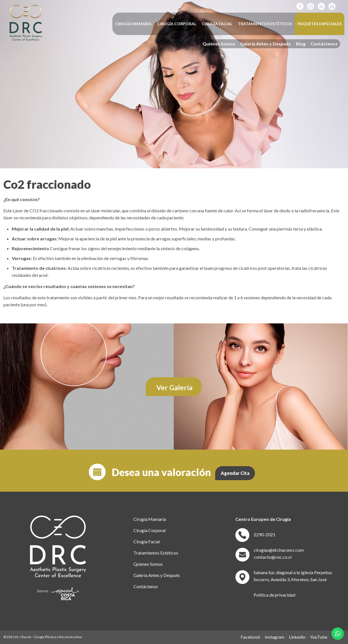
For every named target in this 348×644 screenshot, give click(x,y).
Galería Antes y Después (265, 44)
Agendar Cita (235, 473)
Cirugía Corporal (149, 530)
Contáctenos (324, 44)
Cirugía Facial (147, 541)
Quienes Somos (148, 564)
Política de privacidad (274, 595)
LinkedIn (297, 637)
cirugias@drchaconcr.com (279, 550)
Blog (301, 44)
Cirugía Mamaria (150, 519)
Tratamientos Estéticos (156, 553)
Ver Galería (174, 387)
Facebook (250, 637)
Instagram (275, 637)
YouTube (319, 637)
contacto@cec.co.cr (273, 557)
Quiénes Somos (219, 44)
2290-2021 (265, 534)
